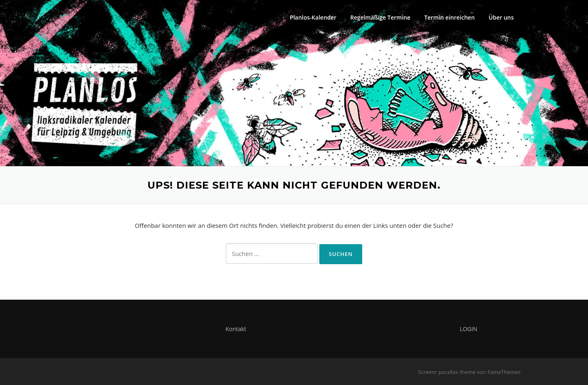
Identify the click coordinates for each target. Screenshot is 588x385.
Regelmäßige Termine (380, 17)
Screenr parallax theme (447, 372)
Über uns (501, 17)
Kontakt (236, 329)
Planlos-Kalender (313, 17)
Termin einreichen (450, 17)
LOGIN (469, 329)
